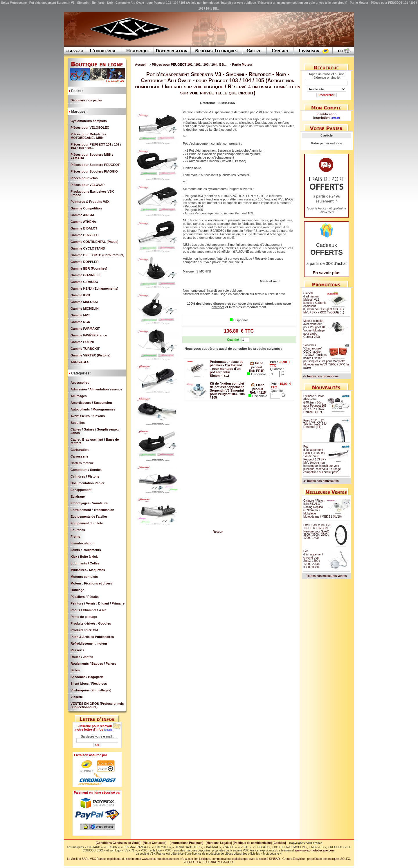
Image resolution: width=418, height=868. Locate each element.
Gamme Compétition (86, 208)
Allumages (79, 396)
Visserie (77, 697)
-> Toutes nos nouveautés (321, 481)
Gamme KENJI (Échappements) (94, 288)
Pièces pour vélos (84, 178)
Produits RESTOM (84, 630)
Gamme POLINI (82, 342)
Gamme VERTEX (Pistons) (91, 355)
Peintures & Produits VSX (90, 202)
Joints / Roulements (86, 550)
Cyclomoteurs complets (89, 121)
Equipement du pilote (87, 523)
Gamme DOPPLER (85, 262)
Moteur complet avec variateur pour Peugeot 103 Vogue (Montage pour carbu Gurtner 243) (315, 329)
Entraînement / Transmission (92, 510)
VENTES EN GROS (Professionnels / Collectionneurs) (97, 705)
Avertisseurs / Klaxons (88, 416)
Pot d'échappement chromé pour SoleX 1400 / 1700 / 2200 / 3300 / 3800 (313, 559)
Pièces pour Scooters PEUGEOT (95, 165)
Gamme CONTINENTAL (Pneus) (94, 242)
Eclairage (78, 496)
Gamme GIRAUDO (84, 282)
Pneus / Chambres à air (88, 610)
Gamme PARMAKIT (85, 329)
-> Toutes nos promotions (321, 376)
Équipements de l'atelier (89, 517)
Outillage (77, 590)
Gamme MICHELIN (85, 309)
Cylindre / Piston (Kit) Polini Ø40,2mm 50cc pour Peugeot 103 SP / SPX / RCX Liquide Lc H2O (315, 404)
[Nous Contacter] (155, 843)
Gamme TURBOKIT (85, 349)
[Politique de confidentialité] (252, 843)
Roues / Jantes (82, 657)
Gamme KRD (80, 295)
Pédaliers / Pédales (85, 597)
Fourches (78, 530)
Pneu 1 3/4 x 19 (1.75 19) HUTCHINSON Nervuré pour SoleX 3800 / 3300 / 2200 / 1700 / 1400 (317, 531)
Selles (75, 670)
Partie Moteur (242, 64)
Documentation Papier (88, 483)
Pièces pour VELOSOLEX (90, 128)
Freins (75, 537)
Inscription (321, 118)
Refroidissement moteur (89, 643)
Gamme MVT (80, 315)
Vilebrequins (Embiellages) (91, 690)
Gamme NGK (80, 322)
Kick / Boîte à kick (84, 557)
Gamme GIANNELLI (85, 275)
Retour (218, 532)
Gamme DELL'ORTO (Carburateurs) (98, 255)
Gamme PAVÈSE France (89, 335)
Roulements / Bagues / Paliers (93, 663)
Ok (97, 745)
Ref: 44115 (258, 392)
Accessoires (80, 383)
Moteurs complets (84, 577)
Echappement (81, 490)
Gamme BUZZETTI (85, 235)
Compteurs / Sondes (86, 470)
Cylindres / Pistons (85, 476)
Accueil (141, 64)
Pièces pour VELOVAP (88, 185)
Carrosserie (79, 456)
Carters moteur (82, 463)
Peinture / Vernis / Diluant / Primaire (98, 603)
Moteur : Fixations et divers (91, 583)
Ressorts (77, 650)
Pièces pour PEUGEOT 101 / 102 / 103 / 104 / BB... (190, 64)
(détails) (109, 730)
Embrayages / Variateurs (89, 503)
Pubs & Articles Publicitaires (92, 637)
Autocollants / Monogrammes (93, 409)
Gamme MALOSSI (84, 302)
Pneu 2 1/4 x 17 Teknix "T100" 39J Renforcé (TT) (315, 424)
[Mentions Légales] (219, 843)
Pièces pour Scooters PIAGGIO (94, 171)
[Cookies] (279, 843)
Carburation (80, 450)
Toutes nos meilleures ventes (326, 576)
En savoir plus (327, 273)
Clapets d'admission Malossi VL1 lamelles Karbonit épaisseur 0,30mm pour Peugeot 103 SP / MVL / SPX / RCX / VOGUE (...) (324, 303)
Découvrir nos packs (86, 100)
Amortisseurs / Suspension (91, 403)
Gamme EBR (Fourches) (89, 268)
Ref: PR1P (257, 371)
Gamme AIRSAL (83, 215)
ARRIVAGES (80, 362)
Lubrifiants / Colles (85, 563)
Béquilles (78, 423)
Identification (327, 114)
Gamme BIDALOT (84, 228)
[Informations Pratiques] (186, 843)
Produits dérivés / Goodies (91, 623)
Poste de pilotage (84, 617)
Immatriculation (82, 543)
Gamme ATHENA (83, 222)
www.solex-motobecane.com (315, 850)
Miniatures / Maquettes (88, 570)
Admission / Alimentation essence (96, 389)
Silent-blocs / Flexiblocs (89, 684)
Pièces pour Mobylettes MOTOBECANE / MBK (88, 136)
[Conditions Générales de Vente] (119, 843)
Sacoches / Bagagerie (87, 677)
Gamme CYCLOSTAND (88, 248)
